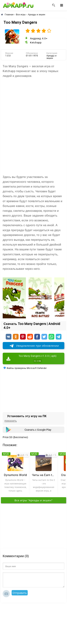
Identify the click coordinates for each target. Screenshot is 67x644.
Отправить (20, 593)
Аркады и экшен (51, 57)
